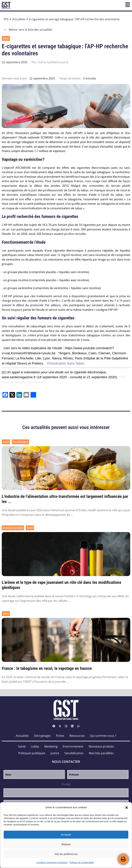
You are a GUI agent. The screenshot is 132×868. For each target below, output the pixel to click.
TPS (6, 19)
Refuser (66, 844)
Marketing (51, 746)
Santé (6, 38)
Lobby (35, 746)
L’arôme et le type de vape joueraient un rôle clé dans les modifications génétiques (62, 585)
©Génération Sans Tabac (66, 363)
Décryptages (42, 736)
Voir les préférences (66, 854)
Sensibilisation (21, 442)
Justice (55, 753)
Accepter (66, 835)
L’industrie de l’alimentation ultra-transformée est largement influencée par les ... (65, 499)
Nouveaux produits (13, 528)
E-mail (66, 784)
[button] (127, 808)
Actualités (19, 19)
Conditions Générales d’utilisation (52, 863)
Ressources (77, 736)
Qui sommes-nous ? (103, 736)
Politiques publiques (32, 753)
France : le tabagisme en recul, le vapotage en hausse (47, 668)
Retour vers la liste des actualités (28, 30)
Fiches (60, 736)
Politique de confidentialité (82, 863)
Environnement (73, 746)
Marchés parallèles (101, 753)
